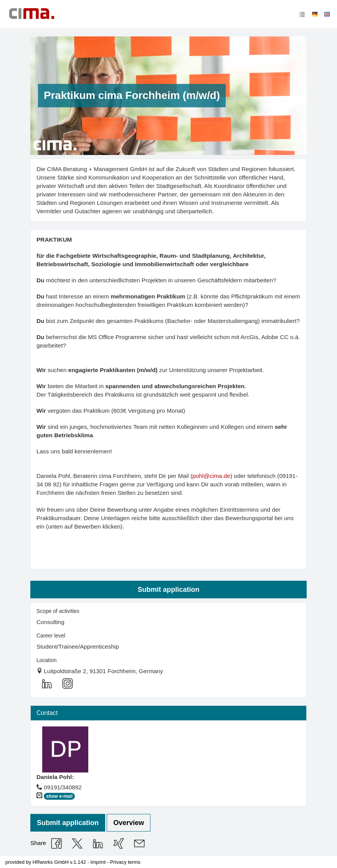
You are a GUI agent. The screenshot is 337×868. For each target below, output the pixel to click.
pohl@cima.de (211, 476)
